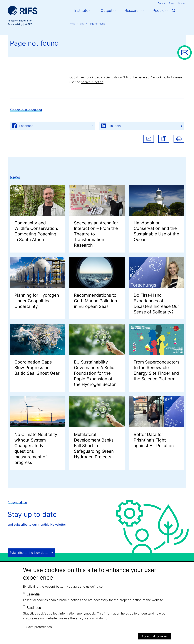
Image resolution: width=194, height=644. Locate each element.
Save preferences (39, 627)
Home (72, 24)
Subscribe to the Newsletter (29, 553)
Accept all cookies (155, 636)
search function (92, 82)
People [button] (159, 11)
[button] (164, 139)
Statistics (34, 608)
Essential (33, 594)
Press (171, 3)
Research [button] (133, 11)
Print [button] (179, 139)
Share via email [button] (149, 139)
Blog (82, 24)
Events (161, 3)
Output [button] (107, 11)
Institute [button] (81, 11)
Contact (182, 3)
